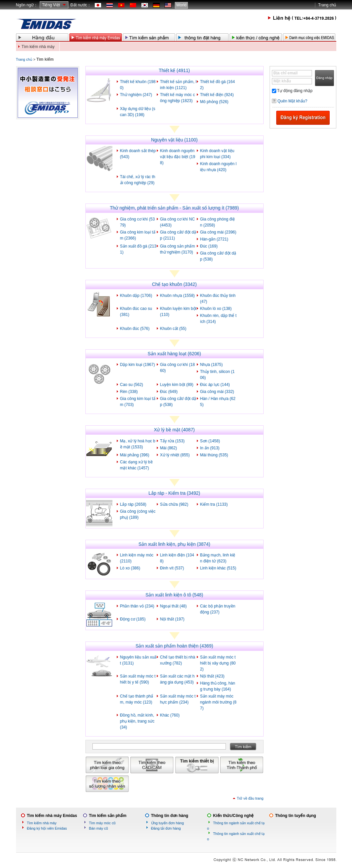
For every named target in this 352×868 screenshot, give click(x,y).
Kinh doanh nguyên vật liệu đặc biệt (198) (178, 157)
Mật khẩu (282, 81)
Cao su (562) (132, 385)
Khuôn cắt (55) (173, 329)
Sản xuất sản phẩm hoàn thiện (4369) (174, 646)
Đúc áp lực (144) (215, 385)
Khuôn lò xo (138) (216, 309)
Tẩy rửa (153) (172, 441)
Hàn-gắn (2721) (214, 239)
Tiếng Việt (51, 5)
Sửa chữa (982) (174, 504)
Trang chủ (327, 5)
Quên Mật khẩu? (292, 101)
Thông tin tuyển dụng (296, 816)
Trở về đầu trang (250, 798)
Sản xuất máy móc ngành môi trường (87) (218, 702)
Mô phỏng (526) (214, 102)
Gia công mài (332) (217, 392)
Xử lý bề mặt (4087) (174, 430)
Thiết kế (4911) (174, 71)
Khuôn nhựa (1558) (178, 296)
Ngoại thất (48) (173, 606)
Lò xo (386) (130, 568)
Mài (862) (169, 448)
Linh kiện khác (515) (218, 568)
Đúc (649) (169, 392)
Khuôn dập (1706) (136, 296)
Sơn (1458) (210, 441)
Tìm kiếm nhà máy (38, 47)
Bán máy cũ (99, 828)
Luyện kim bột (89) (177, 385)
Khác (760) (170, 715)
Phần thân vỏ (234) (137, 606)
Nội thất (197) (172, 619)
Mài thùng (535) (214, 455)
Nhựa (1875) (212, 365)
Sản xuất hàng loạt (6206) (174, 354)
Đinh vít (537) (172, 568)
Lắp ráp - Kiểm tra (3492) (174, 493)
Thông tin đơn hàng (170, 816)
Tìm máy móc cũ (102, 823)
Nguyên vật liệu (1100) (174, 140)
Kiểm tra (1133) (214, 504)
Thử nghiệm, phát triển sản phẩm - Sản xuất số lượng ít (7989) (174, 208)
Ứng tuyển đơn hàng (167, 823)
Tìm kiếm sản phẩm (108, 816)
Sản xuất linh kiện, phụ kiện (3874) (174, 544)
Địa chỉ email (286, 73)
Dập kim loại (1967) (138, 365)
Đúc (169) (209, 246)
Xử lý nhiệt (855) (175, 455)
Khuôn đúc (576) (135, 329)
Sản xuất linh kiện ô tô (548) (174, 595)
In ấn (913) (210, 448)
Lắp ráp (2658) (133, 504)
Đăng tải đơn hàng (166, 828)
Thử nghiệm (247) (136, 95)
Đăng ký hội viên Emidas (47, 828)
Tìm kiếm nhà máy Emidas (52, 816)
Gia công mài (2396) (218, 232)
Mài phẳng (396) (135, 455)
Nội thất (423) (212, 676)
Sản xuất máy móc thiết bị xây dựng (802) (218, 663)
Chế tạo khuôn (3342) (174, 284)
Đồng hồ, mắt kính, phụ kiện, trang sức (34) (137, 721)
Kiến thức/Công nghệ (234, 816)
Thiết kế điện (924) (217, 95)
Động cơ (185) (133, 619)
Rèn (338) (129, 392)
